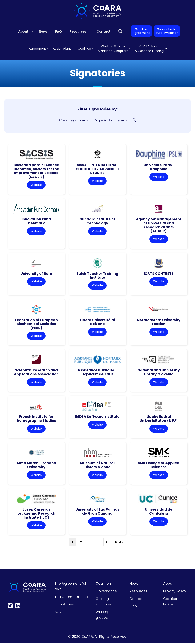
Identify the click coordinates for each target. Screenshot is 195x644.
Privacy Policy (175, 592)
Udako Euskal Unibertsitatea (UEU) (159, 419)
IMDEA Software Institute (97, 417)
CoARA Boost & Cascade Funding (149, 49)
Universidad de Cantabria (159, 512)
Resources (78, 31)
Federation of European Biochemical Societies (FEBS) (36, 324)
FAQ (58, 31)
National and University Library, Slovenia (159, 372)
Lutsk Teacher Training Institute (97, 276)
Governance (106, 592)
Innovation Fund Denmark (36, 221)
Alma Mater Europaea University (36, 465)
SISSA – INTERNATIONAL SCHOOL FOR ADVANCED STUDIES (97, 169)
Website (36, 185)
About (23, 31)
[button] (32, 32)
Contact (104, 31)
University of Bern (36, 274)
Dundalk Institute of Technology (97, 221)
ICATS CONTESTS (159, 274)
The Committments (71, 597)
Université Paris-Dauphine (159, 167)
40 (107, 543)
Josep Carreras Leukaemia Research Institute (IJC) (36, 514)
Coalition (84, 49)
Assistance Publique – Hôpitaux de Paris (97, 372)
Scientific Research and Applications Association (36, 372)
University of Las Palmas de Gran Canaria (97, 512)
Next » (119, 543)
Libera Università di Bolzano (97, 322)
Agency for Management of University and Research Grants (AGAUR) (159, 225)
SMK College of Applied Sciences (159, 465)
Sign (133, 607)
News (43, 31)
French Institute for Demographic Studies (36, 419)
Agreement (37, 49)
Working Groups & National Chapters (113, 49)
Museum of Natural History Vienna (97, 465)
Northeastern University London (159, 322)
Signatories (64, 605)
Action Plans (62, 49)
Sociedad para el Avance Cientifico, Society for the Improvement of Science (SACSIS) (36, 171)
